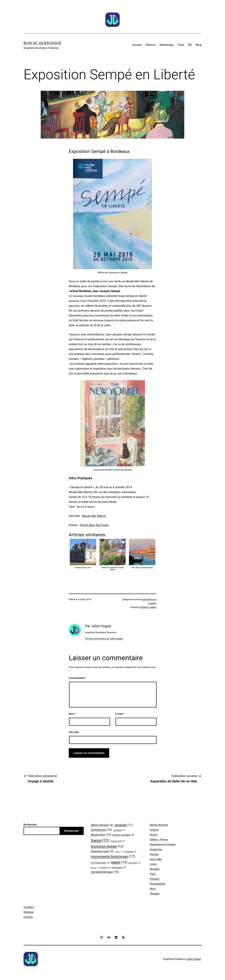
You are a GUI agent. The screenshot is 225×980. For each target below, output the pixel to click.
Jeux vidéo (156, 859)
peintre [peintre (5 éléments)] (105, 868)
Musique (155, 869)
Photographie (157, 884)
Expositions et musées (163, 844)
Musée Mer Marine (94, 516)
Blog (199, 45)
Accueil (137, 45)
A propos (29, 907)
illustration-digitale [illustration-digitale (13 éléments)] (107, 846)
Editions (151, 45)
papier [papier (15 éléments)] (119, 862)
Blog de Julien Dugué (42, 43)
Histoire (154, 854)
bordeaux (144, 607)
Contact (28, 917)
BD (190, 45)
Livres (153, 864)
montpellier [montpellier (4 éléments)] (130, 852)
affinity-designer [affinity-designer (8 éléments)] (102, 825)
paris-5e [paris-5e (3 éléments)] (95, 868)
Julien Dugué (193, 959)
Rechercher (30, 825)
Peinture (154, 879)
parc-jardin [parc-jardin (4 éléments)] (134, 863)
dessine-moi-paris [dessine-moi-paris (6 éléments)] (123, 835)
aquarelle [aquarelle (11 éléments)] (124, 825)
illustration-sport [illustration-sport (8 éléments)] (102, 851)
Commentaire (77, 678)
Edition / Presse (159, 839)
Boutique (29, 912)
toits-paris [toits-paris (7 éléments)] (119, 867)
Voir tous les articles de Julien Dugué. (104, 639)
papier (153, 607)
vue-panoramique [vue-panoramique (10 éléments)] (105, 872)
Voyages (155, 893)
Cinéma (154, 830)
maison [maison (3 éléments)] (119, 852)
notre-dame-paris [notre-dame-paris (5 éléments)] (100, 863)
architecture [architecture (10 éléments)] (101, 830)
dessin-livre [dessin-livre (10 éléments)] (101, 835)
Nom (72, 714)
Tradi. (181, 45)
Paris (153, 874)
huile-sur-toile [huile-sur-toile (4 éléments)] (118, 841)
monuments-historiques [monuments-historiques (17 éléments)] (113, 857)
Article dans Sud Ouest (94, 525)
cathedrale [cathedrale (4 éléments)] (119, 830)
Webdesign (167, 45)
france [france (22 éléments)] (100, 841)
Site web (74, 732)
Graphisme (156, 849)
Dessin (154, 835)
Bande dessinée (159, 825)
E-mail (120, 714)
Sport (153, 889)
